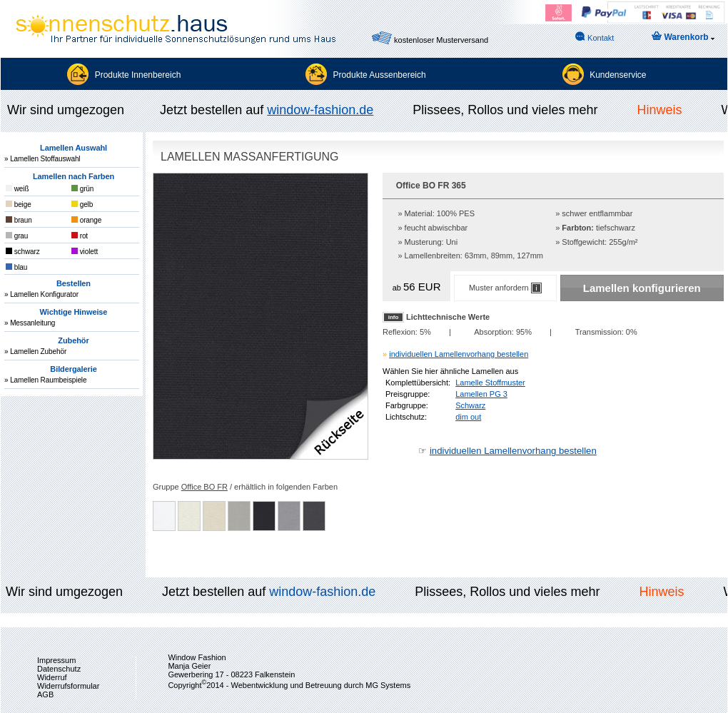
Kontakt (595, 37)
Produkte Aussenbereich (380, 75)
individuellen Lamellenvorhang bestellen (459, 354)
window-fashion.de (322, 110)
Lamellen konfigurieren (642, 288)
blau (16, 267)
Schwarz (470, 405)
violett (85, 252)
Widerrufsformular (68, 686)
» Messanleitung (30, 323)
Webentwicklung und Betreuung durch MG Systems (320, 685)
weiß (17, 189)
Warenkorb (683, 37)
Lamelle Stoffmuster (490, 383)
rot (80, 236)
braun (19, 220)
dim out (468, 417)
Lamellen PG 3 (481, 394)
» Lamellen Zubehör (35, 352)
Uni (452, 242)
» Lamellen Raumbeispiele (45, 380)
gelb (82, 204)
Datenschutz (59, 669)
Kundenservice (618, 75)
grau (17, 236)
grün (82, 189)
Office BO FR (204, 487)
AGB (45, 694)
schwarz (23, 252)
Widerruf (52, 677)
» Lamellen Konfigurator (41, 294)
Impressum (56, 660)
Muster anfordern (505, 288)
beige (19, 204)
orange (86, 220)
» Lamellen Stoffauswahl (42, 159)
